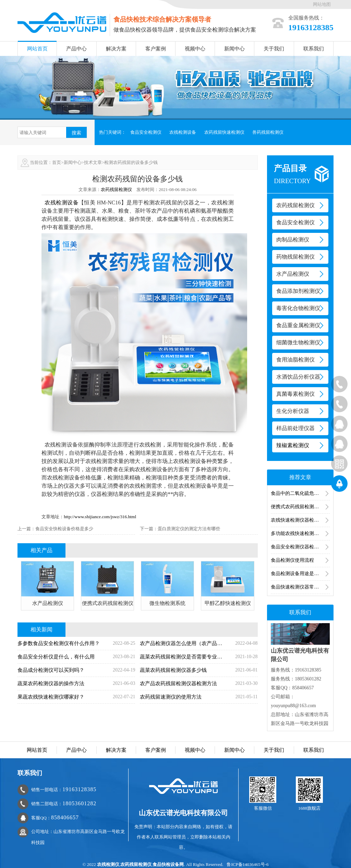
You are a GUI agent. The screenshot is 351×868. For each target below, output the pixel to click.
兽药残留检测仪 (268, 132)
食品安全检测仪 (146, 132)
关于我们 (274, 49)
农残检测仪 (108, 864)
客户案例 (156, 49)
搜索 (76, 133)
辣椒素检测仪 (293, 445)
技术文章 (93, 162)
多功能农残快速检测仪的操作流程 (300, 533)
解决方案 (116, 49)
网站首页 (37, 49)
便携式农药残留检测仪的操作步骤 (300, 507)
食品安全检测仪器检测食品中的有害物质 (300, 547)
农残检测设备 (183, 132)
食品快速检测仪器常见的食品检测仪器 (300, 587)
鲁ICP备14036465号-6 (247, 864)
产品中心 (76, 49)
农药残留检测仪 (116, 189)
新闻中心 (234, 49)
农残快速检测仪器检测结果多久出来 (300, 520)
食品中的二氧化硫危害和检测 (300, 493)
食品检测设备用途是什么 (297, 574)
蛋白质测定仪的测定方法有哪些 (189, 529)
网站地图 (322, 4)
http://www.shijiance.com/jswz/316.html (100, 517)
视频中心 (195, 49)
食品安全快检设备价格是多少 (64, 529)
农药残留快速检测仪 (224, 132)
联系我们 (314, 49)
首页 (57, 162)
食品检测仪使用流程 (292, 560)
